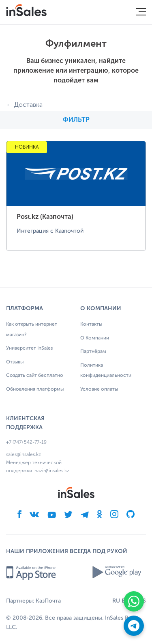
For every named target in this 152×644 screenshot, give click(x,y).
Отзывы (15, 362)
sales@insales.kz (24, 454)
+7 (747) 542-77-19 (26, 442)
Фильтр (76, 120)
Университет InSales (29, 348)
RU (116, 601)
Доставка (28, 105)
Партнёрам (93, 352)
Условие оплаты (99, 389)
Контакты (91, 324)
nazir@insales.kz (52, 471)
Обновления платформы (35, 389)
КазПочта (48, 601)
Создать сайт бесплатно (35, 376)
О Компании (95, 338)
